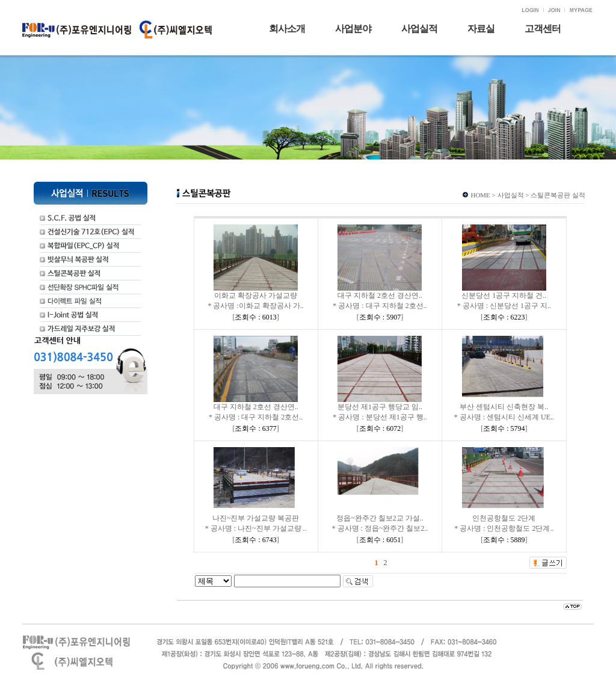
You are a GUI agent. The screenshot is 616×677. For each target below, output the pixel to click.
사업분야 (353, 29)
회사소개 (287, 29)
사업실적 (419, 29)
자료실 (481, 29)
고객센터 (543, 29)
